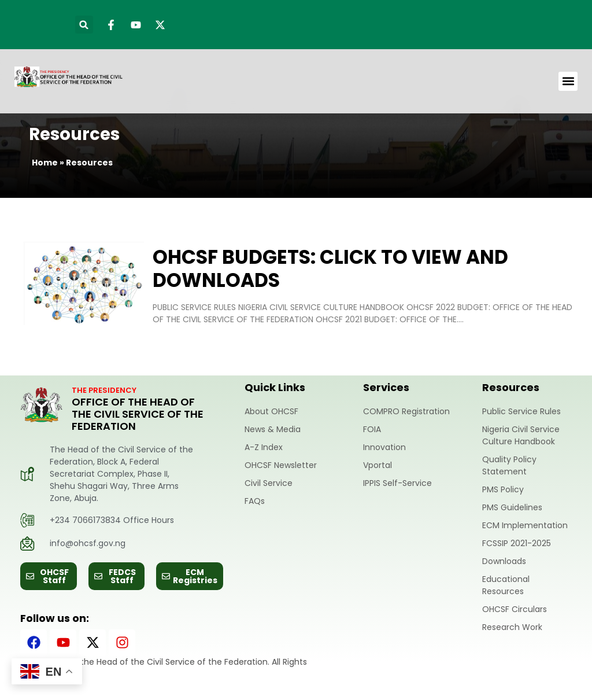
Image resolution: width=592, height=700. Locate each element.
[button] (84, 25)
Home (45, 163)
